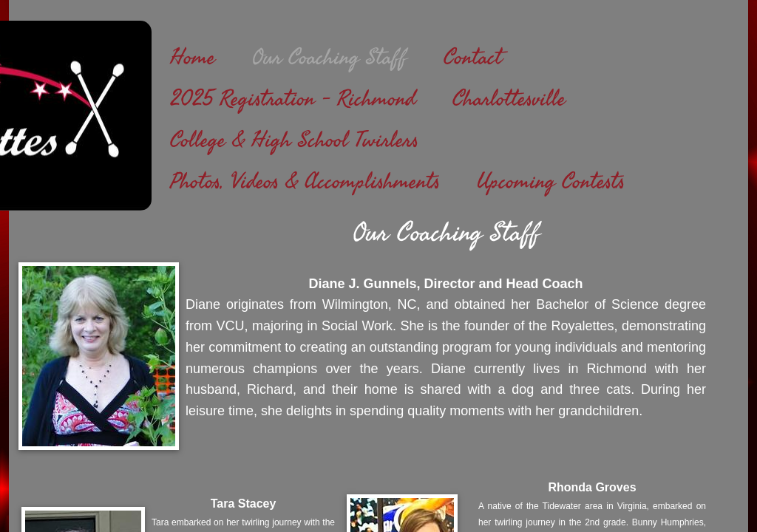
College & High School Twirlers (294, 140)
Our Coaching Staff (329, 58)
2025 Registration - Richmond (293, 99)
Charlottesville (509, 99)
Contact (473, 58)
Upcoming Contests (551, 182)
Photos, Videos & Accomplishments (305, 182)
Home (193, 58)
